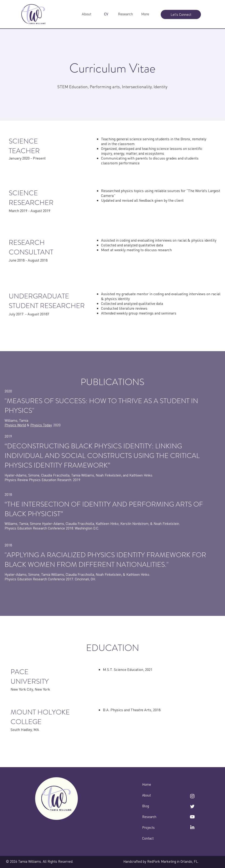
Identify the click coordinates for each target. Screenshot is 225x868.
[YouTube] (192, 817)
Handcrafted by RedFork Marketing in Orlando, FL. (161, 861)
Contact (148, 838)
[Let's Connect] (181, 14)
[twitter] (192, 806)
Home (147, 784)
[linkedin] (192, 827)
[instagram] (192, 796)
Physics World (15, 425)
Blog (146, 806)
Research (149, 817)
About (146, 795)
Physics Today (41, 425)
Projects (148, 827)
